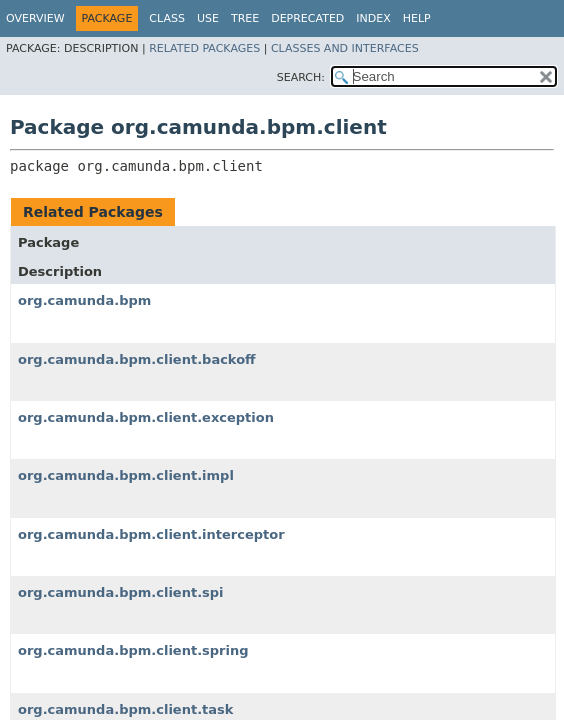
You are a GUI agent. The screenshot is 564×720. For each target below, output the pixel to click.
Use (208, 18)
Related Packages (204, 48)
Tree (245, 18)
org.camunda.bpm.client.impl (126, 475)
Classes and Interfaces (345, 48)
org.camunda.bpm (84, 300)
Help (417, 18)
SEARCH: (301, 77)
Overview (35, 18)
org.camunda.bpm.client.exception (146, 417)
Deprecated (307, 18)
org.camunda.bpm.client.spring (133, 650)
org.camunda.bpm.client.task (125, 709)
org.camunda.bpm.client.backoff (137, 359)
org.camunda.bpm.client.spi (121, 592)
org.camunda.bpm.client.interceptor (151, 534)
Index (373, 18)
